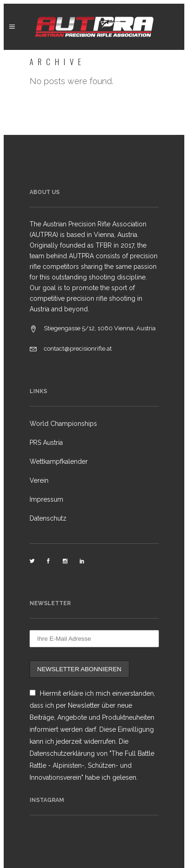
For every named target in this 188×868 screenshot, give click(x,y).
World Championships (63, 424)
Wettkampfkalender (59, 461)
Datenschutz (48, 518)
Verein (39, 480)
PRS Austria (46, 443)
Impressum (46, 499)
